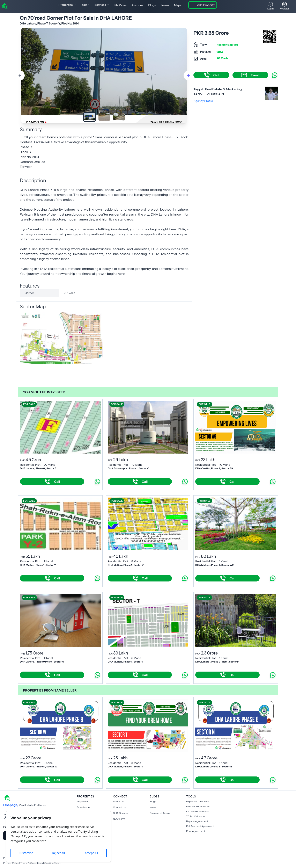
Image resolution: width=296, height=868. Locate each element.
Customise (26, 853)
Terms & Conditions (32, 863)
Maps (178, 5)
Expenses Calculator (198, 801)
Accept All (91, 853)
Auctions (137, 5)
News (153, 807)
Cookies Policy (52, 863)
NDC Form (119, 819)
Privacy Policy (11, 863)
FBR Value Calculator (198, 806)
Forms (165, 5)
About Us (118, 801)
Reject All (58, 853)
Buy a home (83, 807)
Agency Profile (203, 101)
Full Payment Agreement (200, 826)
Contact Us (119, 807)
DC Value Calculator (198, 811)
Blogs (152, 5)
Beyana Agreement (197, 821)
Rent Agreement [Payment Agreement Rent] (196, 831)
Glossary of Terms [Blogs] (160, 813)
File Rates (120, 5)
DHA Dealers (120, 813)
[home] (5, 6)
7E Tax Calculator (196, 816)
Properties (82, 801)
